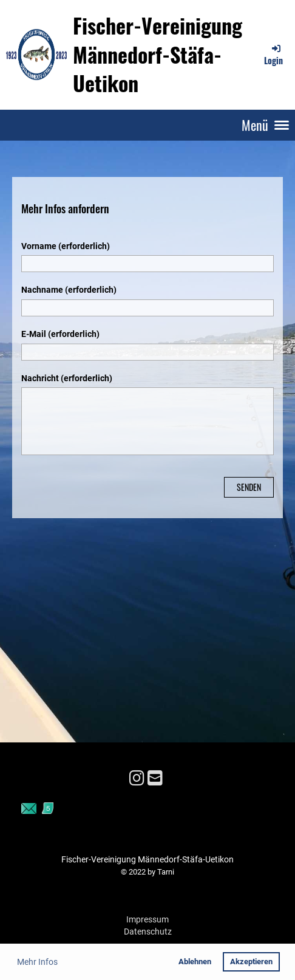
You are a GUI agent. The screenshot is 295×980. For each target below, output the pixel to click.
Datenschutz (148, 932)
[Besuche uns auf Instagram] (137, 778)
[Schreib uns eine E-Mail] (155, 778)
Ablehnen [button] (195, 962)
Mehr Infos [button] (37, 962)
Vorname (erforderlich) (66, 246)
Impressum (147, 919)
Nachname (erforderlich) (69, 290)
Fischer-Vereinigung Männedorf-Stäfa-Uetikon (158, 54)
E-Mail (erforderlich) (60, 334)
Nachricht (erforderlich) (67, 378)
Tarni (166, 872)
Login (273, 55)
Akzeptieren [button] (251, 962)
